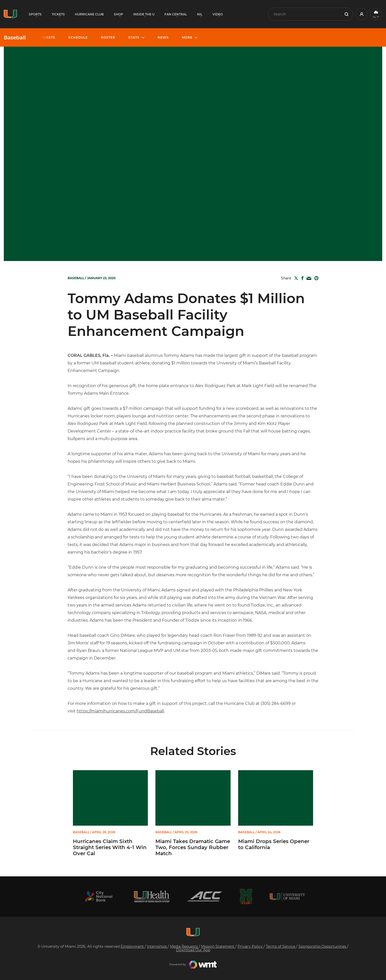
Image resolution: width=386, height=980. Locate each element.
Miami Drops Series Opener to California (274, 844)
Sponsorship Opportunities (323, 946)
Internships (157, 946)
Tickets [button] (58, 14)
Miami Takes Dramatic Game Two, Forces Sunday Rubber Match (193, 847)
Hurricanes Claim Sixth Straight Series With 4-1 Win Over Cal (110, 847)
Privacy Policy (251, 946)
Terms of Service (281, 946)
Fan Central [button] (176, 14)
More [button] (187, 37)
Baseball (15, 38)
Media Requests (184, 946)
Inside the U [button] (144, 14)
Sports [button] (35, 14)
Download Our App (193, 950)
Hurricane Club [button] (89, 14)
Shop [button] (118, 14)
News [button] (163, 37)
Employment (133, 946)
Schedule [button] (78, 37)
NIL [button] (200, 14)
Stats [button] (134, 37)
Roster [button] (108, 37)
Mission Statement (218, 946)
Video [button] (218, 14)
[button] (362, 14)
